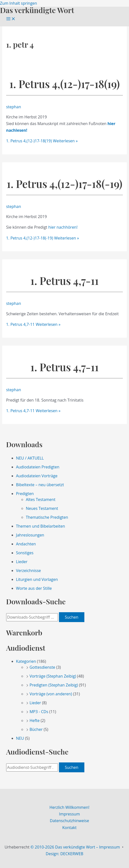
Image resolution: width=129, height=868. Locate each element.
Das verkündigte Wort (37, 10)
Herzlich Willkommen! (69, 807)
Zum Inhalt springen (18, 3)
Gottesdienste (42, 667)
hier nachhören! (63, 227)
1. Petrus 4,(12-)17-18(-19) (64, 184)
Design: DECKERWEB (64, 854)
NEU (20, 738)
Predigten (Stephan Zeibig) (54, 685)
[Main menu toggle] (11, 19)
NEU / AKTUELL (30, 458)
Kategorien (26, 661)
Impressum (69, 814)
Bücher (36, 729)
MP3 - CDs (39, 712)
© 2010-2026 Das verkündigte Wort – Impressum (75, 847)
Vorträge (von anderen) (51, 694)
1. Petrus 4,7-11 (64, 281)
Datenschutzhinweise (69, 821)
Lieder (22, 562)
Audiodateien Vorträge (37, 476)
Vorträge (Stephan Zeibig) (53, 676)
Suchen (72, 617)
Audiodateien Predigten (38, 467)
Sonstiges (25, 553)
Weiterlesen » (42, 141)
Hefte (35, 720)
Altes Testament (41, 499)
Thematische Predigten (47, 517)
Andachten (26, 544)
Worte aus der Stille (34, 588)
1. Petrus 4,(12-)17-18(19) (65, 84)
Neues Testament (42, 508)
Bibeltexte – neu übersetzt (40, 485)
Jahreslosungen (30, 535)
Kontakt (70, 828)
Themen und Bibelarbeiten (41, 526)
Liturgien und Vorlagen (37, 579)
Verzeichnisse (28, 571)
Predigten (25, 494)
